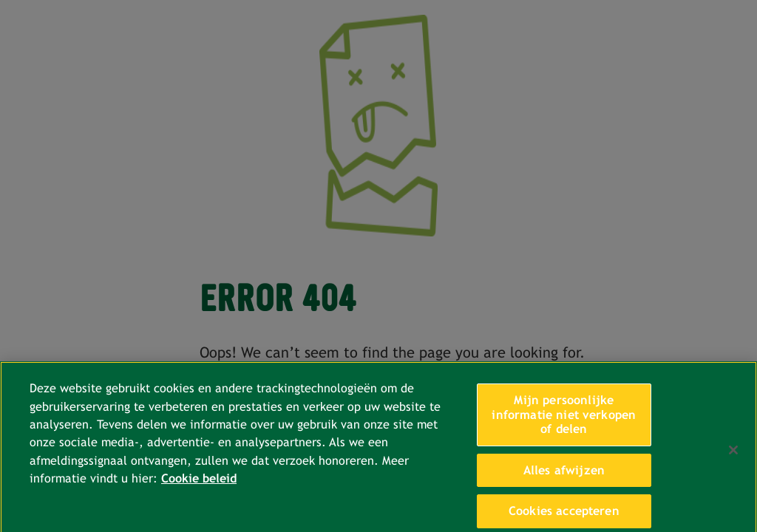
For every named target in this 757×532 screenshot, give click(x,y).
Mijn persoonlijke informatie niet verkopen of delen (564, 420)
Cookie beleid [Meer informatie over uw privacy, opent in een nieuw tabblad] (199, 484)
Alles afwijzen (564, 475)
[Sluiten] (733, 455)
